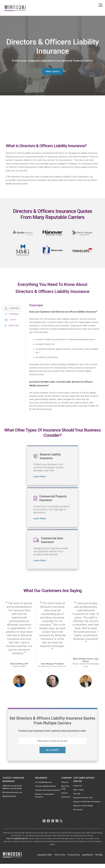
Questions (12, 326)
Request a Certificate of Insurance (84, 804)
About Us (66, 782)
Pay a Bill (78, 794)
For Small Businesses (44, 782)
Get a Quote (79, 814)
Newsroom (67, 798)
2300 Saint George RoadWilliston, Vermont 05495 (13, 787)
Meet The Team (66, 788)
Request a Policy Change (85, 809)
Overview (12, 308)
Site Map (99, 859)
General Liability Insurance (46, 786)
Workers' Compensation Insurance (45, 796)
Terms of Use (60, 859)
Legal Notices (88, 859)
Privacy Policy (74, 859)
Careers (66, 793)
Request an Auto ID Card (84, 798)
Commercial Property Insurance (48, 791)
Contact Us (79, 786)
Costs (11, 320)
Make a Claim (80, 790)
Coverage (12, 314)
